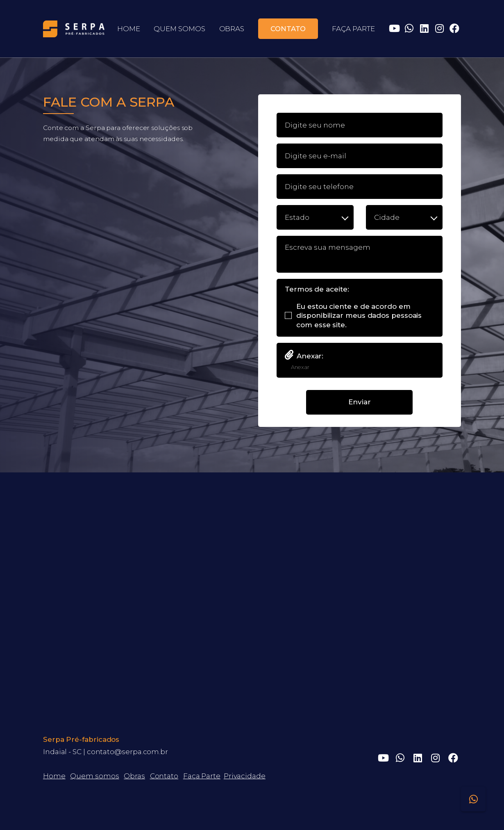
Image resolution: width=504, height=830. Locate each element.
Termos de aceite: (317, 289)
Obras (134, 776)
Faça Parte (202, 776)
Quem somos (94, 776)
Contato (164, 776)
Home (54, 776)
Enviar (360, 402)
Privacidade (245, 776)
